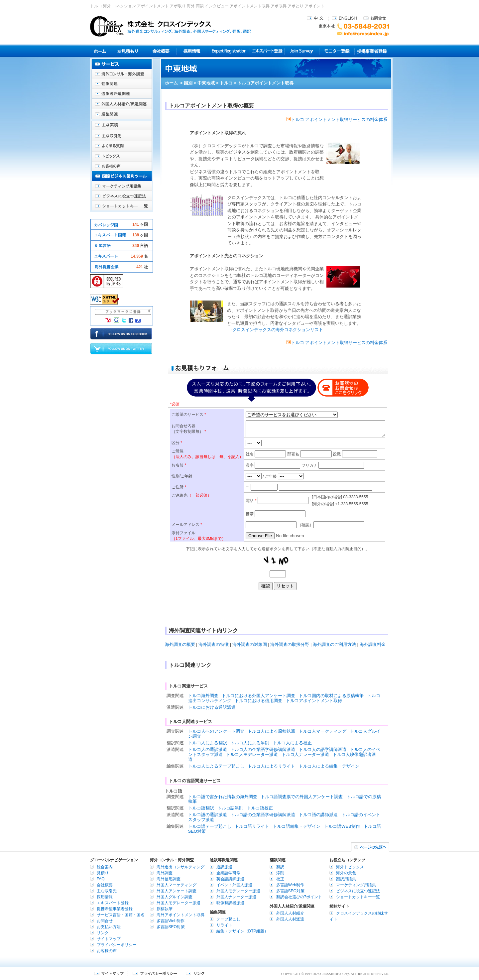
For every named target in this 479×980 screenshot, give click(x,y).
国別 (188, 83)
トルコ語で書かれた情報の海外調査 (223, 797)
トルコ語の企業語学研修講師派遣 (263, 815)
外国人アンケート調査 (177, 891)
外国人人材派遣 (290, 919)
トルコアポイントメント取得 (314, 701)
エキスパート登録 (267, 51)
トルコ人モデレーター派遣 (252, 754)
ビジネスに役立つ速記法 (122, 196)
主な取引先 (122, 136)
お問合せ (375, 18)
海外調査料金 (373, 644)
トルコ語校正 (260, 808)
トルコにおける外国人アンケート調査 (258, 696)
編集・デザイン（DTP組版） (242, 931)
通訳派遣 (224, 867)
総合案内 (105, 867)
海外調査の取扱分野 (290, 644)
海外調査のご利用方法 (334, 644)
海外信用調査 (169, 879)
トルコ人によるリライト (271, 766)
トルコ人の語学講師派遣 (323, 749)
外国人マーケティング (177, 885)
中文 (316, 18)
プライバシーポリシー (117, 945)
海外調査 (165, 873)
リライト (224, 925)
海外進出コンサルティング (180, 867)
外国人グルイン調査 (175, 897)
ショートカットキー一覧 (122, 206)
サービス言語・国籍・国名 (121, 915)
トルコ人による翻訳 (208, 743)
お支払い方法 (109, 927)
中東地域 (206, 83)
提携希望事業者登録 (115, 909)
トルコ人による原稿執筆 (271, 731)
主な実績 (122, 126)
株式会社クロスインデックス (171, 26)
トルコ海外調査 (203, 696)
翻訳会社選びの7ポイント (299, 897)
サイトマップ (109, 939)
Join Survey (302, 51)
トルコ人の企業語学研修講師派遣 (263, 749)
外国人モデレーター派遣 (179, 903)
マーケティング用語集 (122, 186)
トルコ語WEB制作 (342, 826)
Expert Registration (229, 51)
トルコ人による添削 (250, 743)
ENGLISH (344, 18)
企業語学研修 (228, 873)
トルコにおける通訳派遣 (212, 707)
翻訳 (280, 867)
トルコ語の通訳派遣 (208, 815)
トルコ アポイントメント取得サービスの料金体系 (337, 120)
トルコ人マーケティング (323, 731)
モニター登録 (337, 51)
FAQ (101, 879)
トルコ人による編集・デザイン (329, 766)
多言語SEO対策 (171, 927)
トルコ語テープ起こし (210, 826)
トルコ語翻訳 (201, 808)
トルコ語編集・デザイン (297, 826)
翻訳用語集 (346, 879)
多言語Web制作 (171, 921)
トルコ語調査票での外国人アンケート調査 (302, 797)
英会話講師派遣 (230, 879)
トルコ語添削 (230, 808)
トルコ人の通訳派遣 (208, 749)
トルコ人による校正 (292, 743)
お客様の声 (122, 166)
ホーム (171, 83)
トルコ (226, 83)
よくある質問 (122, 146)
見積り (127, 51)
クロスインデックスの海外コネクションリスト (278, 330)
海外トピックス (122, 156)
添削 (280, 873)
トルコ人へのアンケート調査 (216, 731)
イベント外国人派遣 (234, 885)
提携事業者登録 (372, 51)
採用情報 (192, 51)
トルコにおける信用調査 (258, 701)
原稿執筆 (165, 909)
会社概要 (161, 51)
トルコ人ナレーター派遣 (305, 754)
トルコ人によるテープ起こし (216, 766)
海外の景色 (346, 873)
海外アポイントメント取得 (180, 915)
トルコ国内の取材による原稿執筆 (331, 696)
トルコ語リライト (252, 826)
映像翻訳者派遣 (230, 903)
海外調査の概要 (180, 644)
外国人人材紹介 (290, 913)
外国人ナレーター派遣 (236, 897)
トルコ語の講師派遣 (318, 815)
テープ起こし (228, 919)
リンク (103, 933)
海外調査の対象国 (250, 644)
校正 (280, 879)
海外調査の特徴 (214, 644)
